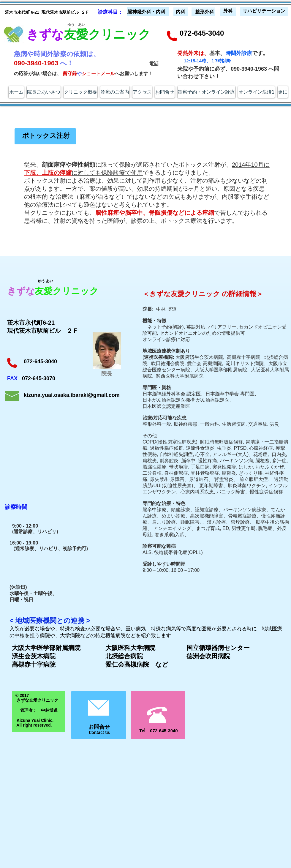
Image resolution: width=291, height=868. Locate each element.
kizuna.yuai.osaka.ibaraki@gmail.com (72, 395)
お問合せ (99, 727)
